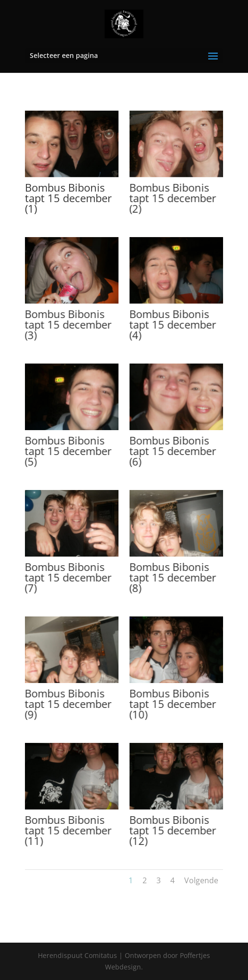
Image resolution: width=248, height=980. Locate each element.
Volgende (201, 880)
